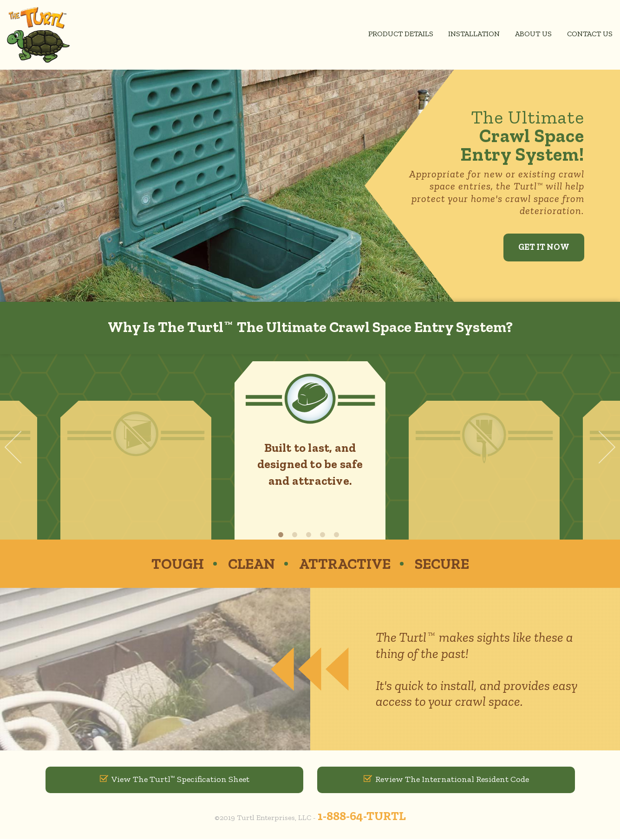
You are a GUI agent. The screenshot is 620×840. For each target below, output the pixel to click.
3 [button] (310, 534)
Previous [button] (21, 447)
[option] (310, 451)
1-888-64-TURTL (362, 817)
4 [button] (324, 534)
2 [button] (296, 534)
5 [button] (338, 534)
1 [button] (282, 534)
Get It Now (542, 247)
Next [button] (599, 447)
